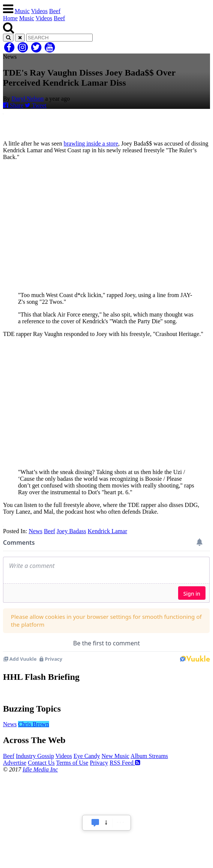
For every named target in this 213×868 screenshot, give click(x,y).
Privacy (99, 763)
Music (22, 11)
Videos (39, 11)
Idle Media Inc (40, 769)
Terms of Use (72, 763)
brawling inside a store (91, 143)
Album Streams (149, 756)
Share (13, 105)
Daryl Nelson (28, 99)
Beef (55, 11)
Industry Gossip (35, 756)
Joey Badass (71, 531)
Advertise (15, 763)
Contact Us (41, 763)
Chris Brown (33, 724)
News (35, 531)
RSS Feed (125, 763)
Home (10, 18)
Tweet (36, 105)
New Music (115, 756)
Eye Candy (87, 756)
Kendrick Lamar (107, 531)
